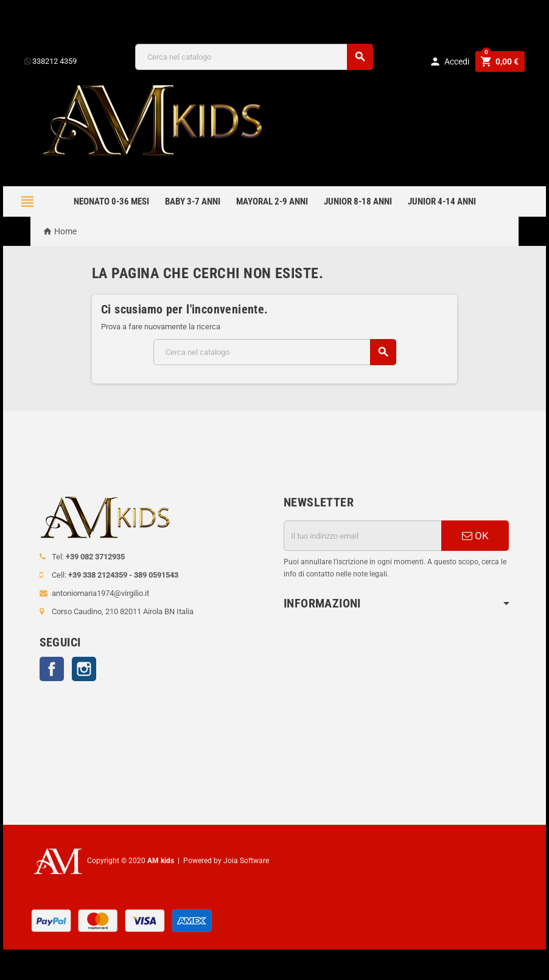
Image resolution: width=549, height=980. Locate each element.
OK (475, 536)
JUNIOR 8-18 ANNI (358, 201)
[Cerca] (254, 57)
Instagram (84, 669)
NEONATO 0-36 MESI (111, 201)
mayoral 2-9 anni (272, 201)
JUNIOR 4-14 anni (442, 201)
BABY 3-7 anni (193, 201)
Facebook (52, 669)
